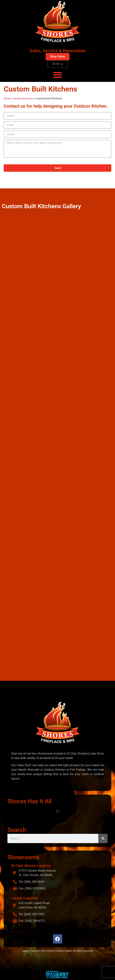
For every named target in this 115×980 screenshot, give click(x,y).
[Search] (103, 838)
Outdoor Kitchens (23, 98)
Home (7, 98)
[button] (57, 75)
